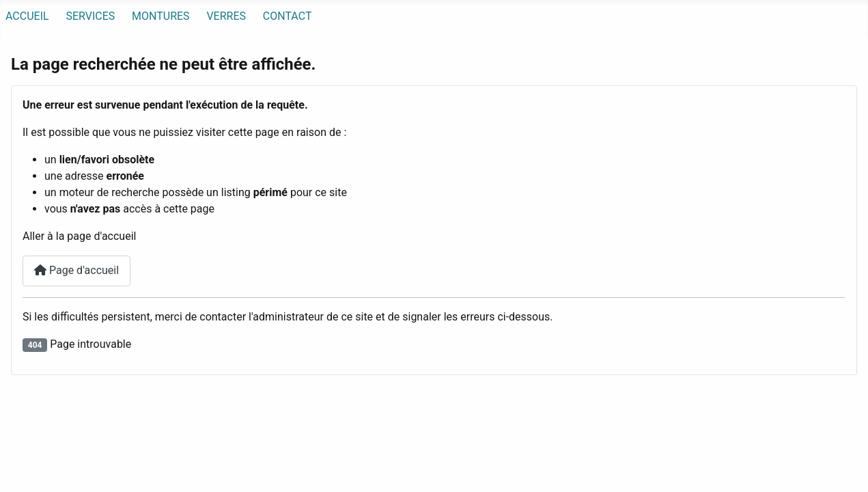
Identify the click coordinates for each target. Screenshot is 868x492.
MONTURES (161, 16)
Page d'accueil (76, 270)
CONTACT (288, 16)
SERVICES (90, 16)
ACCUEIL (27, 16)
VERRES (226, 16)
